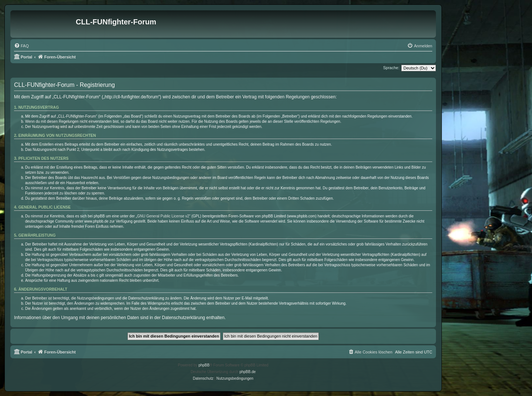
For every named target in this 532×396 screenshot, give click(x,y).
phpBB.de (248, 372)
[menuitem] (21, 46)
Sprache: (391, 68)
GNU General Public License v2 (163, 216)
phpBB (204, 365)
